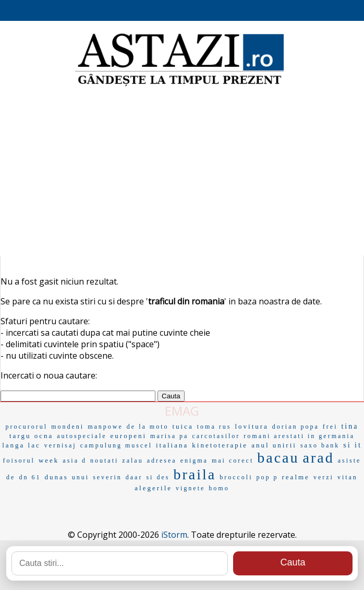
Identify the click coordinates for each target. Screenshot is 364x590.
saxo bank (320, 445)
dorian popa (296, 427)
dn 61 (30, 477)
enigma (194, 461)
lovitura (251, 426)
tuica (183, 426)
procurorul (27, 427)
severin (107, 477)
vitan (348, 477)
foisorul (19, 461)
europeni (129, 436)
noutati (104, 461)
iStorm (174, 535)
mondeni (68, 427)
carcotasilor (216, 436)
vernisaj (60, 445)
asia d (75, 461)
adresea (162, 461)
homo (219, 488)
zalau (132, 461)
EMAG (182, 411)
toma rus (214, 427)
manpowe (105, 427)
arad (319, 458)
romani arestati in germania (299, 436)
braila (195, 474)
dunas (56, 477)
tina (350, 426)
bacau (278, 458)
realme (296, 477)
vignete (190, 488)
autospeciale (82, 436)
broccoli (236, 477)
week (49, 460)
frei (330, 427)
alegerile (153, 488)
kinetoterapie (220, 445)
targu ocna (31, 436)
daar (134, 477)
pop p (268, 477)
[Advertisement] (182, 172)
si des (158, 477)
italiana (172, 445)
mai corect (233, 461)
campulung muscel (116, 445)
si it (353, 445)
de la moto (148, 427)
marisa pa (169, 436)
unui (81, 477)
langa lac (21, 445)
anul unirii (274, 445)
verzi (324, 477)
